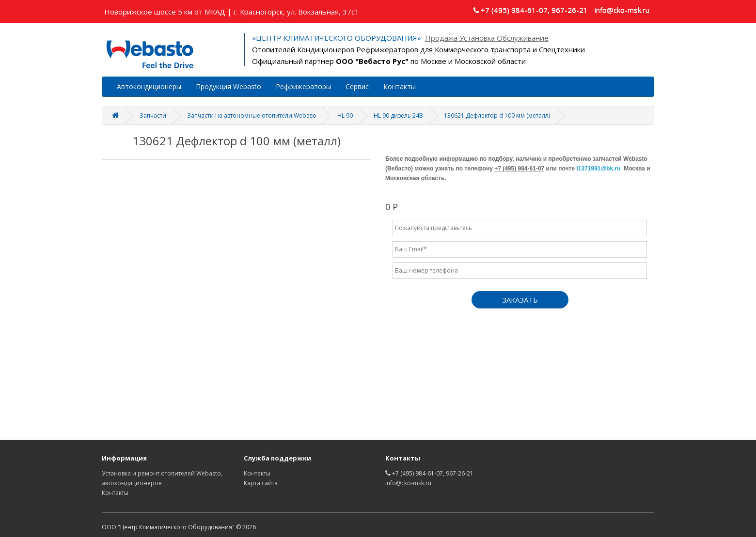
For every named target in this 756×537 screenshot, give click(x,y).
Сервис (357, 86)
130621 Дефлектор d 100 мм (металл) (497, 115)
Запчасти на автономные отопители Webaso (252, 115)
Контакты (400, 86)
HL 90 (345, 115)
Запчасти (153, 115)
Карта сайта (261, 483)
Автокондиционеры (149, 86)
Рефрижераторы (303, 86)
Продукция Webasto (228, 86)
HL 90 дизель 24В (398, 115)
